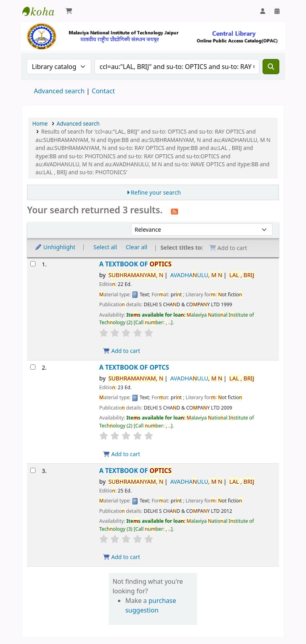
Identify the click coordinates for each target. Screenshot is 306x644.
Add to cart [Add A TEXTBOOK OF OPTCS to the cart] (122, 454)
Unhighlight (55, 247)
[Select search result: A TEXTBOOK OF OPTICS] (33, 264)
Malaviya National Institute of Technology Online (42, 11)
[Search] (271, 67)
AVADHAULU (196, 275)
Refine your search (156, 192)
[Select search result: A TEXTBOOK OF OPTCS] (33, 367)
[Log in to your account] (263, 11)
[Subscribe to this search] (175, 211)
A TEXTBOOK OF (135, 264)
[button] (69, 11)
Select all (105, 247)
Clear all (137, 247)
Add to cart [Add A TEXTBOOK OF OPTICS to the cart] (122, 351)
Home (40, 123)
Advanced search (59, 91)
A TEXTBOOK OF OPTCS (134, 367)
